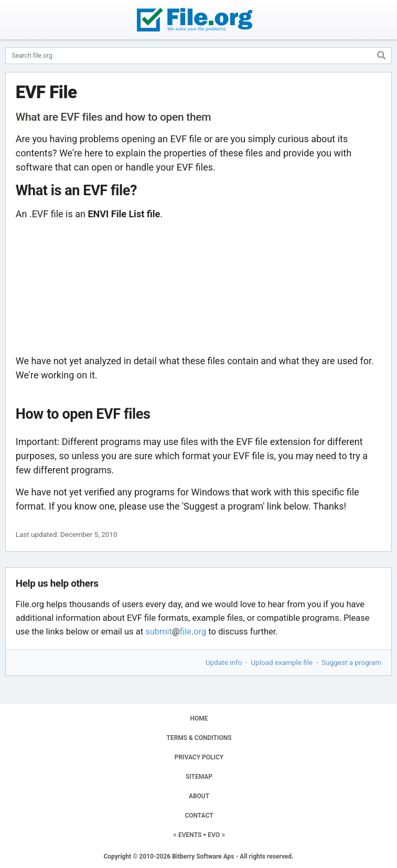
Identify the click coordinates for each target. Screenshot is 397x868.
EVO (214, 835)
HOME (199, 718)
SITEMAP (199, 777)
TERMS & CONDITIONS (199, 738)
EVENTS (190, 835)
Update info (224, 662)
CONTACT (199, 816)
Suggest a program (351, 662)
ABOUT (199, 796)
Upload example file (282, 662)
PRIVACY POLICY (199, 757)
